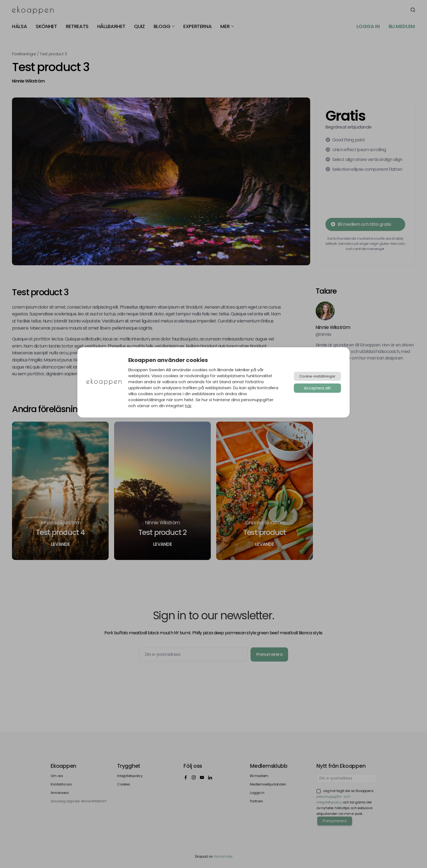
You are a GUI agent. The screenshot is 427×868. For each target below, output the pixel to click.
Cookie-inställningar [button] (317, 376)
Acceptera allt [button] (317, 388)
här (188, 406)
